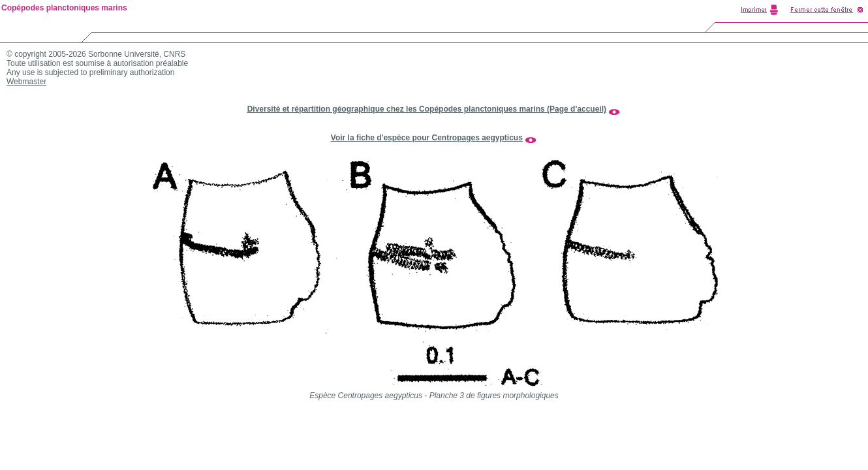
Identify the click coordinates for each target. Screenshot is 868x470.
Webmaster (26, 82)
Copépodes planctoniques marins (64, 8)
